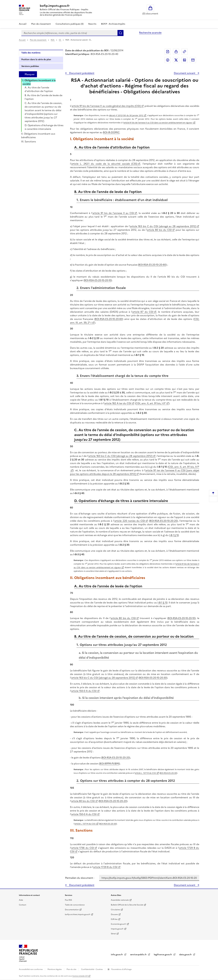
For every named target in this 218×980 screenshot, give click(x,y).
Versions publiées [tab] (30, 66)
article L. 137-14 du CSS (145, 773)
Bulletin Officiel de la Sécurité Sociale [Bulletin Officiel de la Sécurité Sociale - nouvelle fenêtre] (127, 905)
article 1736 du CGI (83, 848)
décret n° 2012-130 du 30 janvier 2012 (126, 115)
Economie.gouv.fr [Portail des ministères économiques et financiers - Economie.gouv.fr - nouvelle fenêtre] (118, 924)
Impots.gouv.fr (117, 929)
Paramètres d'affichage (121, 969)
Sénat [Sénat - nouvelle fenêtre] (113, 934)
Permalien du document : (80, 878)
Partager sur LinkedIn (184, 60)
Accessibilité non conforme (31, 969)
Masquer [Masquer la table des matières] (30, 74)
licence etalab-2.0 (80, 976)
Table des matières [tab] (31, 53)
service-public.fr (139, 955)
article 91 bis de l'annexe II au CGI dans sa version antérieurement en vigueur (158, 123)
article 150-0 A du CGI (84, 691)
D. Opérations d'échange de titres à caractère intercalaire (44, 127)
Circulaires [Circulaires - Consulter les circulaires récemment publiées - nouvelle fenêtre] (115, 910)
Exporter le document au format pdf (168, 52)
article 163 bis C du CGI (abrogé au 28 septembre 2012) (163, 226)
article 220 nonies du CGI (130, 521)
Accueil (23, 24)
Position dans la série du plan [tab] (36, 59)
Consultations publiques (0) (70, 24)
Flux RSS (68, 900)
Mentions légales (55, 969)
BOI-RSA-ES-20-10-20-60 (152, 265)
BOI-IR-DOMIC (111, 132)
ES (60, 40)
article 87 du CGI (143, 312)
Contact (23, 905)
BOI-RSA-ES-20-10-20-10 (98, 280)
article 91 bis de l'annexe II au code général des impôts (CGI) (106, 106)
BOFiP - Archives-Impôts (113, 24)
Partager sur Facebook (168, 60)
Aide (21, 900)
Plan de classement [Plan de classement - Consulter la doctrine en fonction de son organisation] (41, 24)
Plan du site (72, 969)
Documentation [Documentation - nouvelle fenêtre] (72, 910)
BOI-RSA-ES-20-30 (168, 773)
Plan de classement (38, 40)
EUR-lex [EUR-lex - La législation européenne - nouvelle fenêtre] (114, 919)
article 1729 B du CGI (105, 867)
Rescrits (92, 24)
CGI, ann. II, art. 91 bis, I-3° (151, 403)
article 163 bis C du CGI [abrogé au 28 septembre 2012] (103, 678)
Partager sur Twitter (176, 60)
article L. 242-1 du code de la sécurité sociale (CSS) (104, 164)
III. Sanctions (29, 141)
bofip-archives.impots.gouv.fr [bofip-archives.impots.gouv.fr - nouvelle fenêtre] (78, 914)
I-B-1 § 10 (174, 535)
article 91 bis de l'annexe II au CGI (113, 213)
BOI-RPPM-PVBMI (109, 764)
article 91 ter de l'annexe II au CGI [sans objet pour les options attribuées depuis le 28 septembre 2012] (135, 472)
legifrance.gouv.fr (163, 955)
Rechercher (120, 33)
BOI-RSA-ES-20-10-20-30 (153, 678)
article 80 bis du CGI (159, 230)
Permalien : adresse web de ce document (184, 52)
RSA (53, 40)
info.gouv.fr (117, 955)
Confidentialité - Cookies (92, 969)
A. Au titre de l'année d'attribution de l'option (39, 89)
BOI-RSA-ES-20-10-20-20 (163, 521)
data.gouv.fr (186, 955)
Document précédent (81, 73)
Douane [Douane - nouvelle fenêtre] (114, 914)
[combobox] (69, 33)
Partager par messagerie (193, 60)
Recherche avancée (150, 33)
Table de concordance (75, 905)
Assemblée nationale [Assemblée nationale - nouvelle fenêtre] (120, 900)
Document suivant (185, 73)
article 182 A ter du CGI (118, 403)
